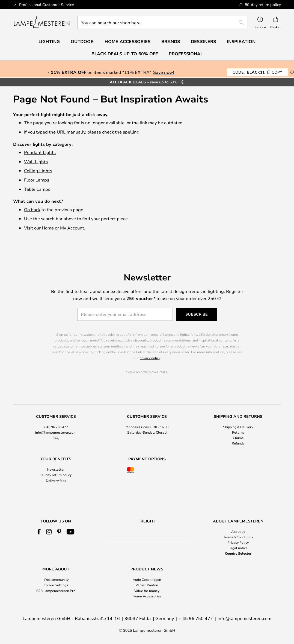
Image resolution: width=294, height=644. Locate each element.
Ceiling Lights (38, 170)
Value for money (147, 591)
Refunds (238, 439)
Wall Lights (36, 161)
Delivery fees (56, 476)
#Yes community (56, 579)
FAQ (56, 433)
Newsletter (56, 465)
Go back (32, 209)
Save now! (164, 72)
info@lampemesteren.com (56, 427)
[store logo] (42, 22)
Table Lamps (37, 189)
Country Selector (238, 553)
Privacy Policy (238, 542)
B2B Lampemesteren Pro (56, 591)
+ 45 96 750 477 (56, 422)
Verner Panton (147, 585)
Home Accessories (147, 596)
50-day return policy (56, 470)
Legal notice (238, 548)
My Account (72, 228)
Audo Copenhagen (147, 579)
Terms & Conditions (238, 537)
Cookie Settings (56, 585)
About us (238, 531)
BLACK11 (257, 72)
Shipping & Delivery (238, 422)
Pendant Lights (40, 152)
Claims (238, 433)
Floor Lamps (37, 180)
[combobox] (163, 22)
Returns (238, 427)
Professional (186, 54)
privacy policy (150, 353)
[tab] (56, 425)
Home (48, 228)
